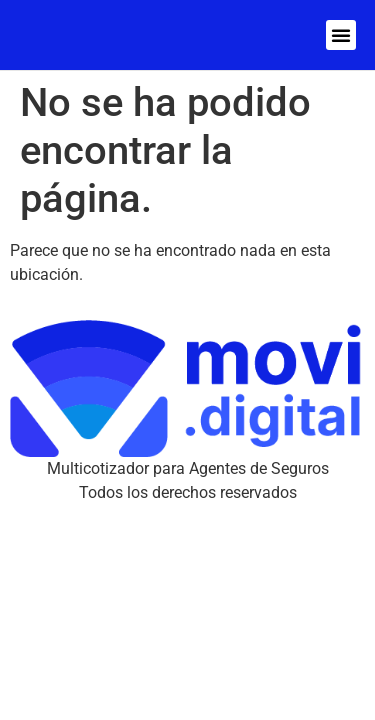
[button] (341, 35)
